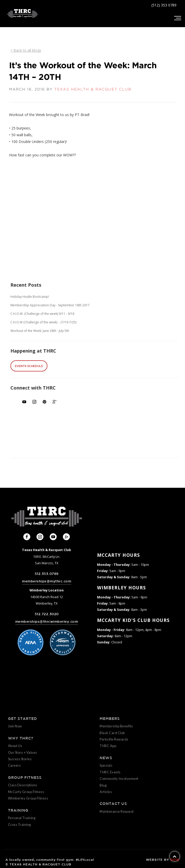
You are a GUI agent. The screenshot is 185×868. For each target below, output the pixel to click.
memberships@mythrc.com (47, 581)
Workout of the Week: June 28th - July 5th (56, 331)
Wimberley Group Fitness (28, 798)
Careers (14, 765)
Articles (106, 792)
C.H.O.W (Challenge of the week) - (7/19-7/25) (60, 322)
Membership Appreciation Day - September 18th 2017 (66, 305)
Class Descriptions (23, 785)
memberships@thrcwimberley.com (47, 622)
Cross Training (20, 825)
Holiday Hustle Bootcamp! (46, 297)
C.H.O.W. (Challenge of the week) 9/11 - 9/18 (59, 314)
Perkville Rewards (114, 739)
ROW (175, 859)
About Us (15, 746)
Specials (106, 765)
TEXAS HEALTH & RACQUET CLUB (93, 89)
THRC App (108, 746)
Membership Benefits (116, 726)
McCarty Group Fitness (26, 792)
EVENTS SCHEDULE (45, 366)
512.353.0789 (47, 574)
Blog (103, 785)
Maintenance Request (117, 811)
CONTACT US (113, 804)
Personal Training (22, 818)
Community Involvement (119, 779)
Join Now (15, 726)
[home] (21, 13)
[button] (177, 18)
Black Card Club (112, 733)
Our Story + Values (23, 752)
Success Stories (20, 759)
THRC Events (110, 772)
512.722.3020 (47, 614)
